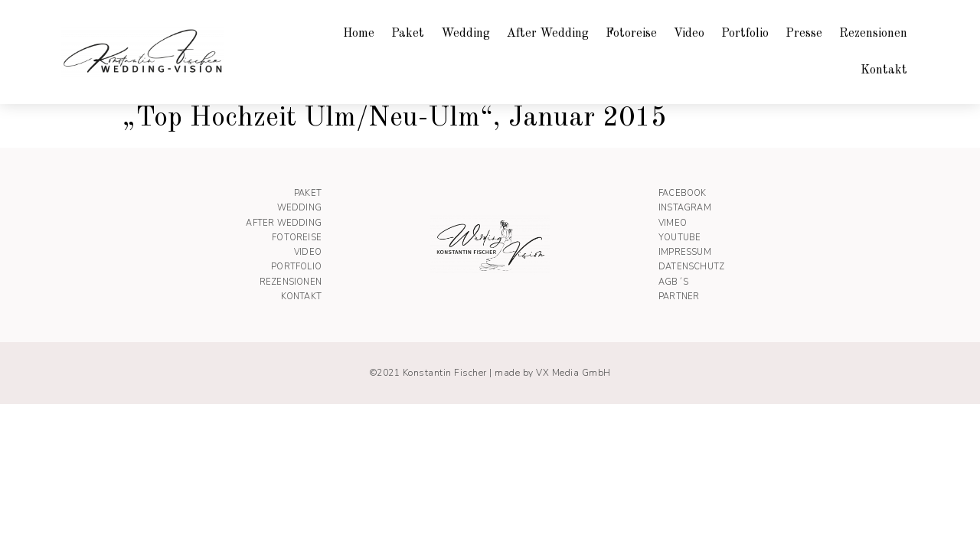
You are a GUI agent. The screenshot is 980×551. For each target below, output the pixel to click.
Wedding (465, 34)
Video (689, 34)
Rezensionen (873, 34)
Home (359, 34)
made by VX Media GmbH (553, 373)
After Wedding (548, 34)
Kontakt (884, 70)
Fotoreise (631, 34)
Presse (804, 34)
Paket (408, 34)
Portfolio (745, 34)
